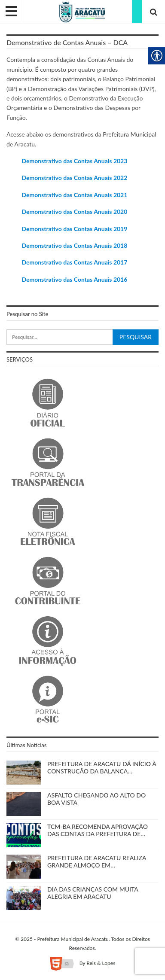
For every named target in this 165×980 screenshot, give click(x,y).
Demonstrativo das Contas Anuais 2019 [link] (74, 229)
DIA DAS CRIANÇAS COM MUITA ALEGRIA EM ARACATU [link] (93, 893)
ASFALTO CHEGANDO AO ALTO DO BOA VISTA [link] (96, 799)
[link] (82, 11)
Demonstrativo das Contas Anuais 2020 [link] (74, 212)
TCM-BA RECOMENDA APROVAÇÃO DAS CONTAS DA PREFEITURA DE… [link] (98, 830)
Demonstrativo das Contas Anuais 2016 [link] (74, 279)
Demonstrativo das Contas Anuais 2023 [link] (74, 161)
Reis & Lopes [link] (101, 963)
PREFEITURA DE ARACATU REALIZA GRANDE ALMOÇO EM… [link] (97, 861)
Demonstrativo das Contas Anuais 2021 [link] (74, 195)
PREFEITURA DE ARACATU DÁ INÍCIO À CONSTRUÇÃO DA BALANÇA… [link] (102, 767)
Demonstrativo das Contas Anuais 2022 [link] (74, 178)
